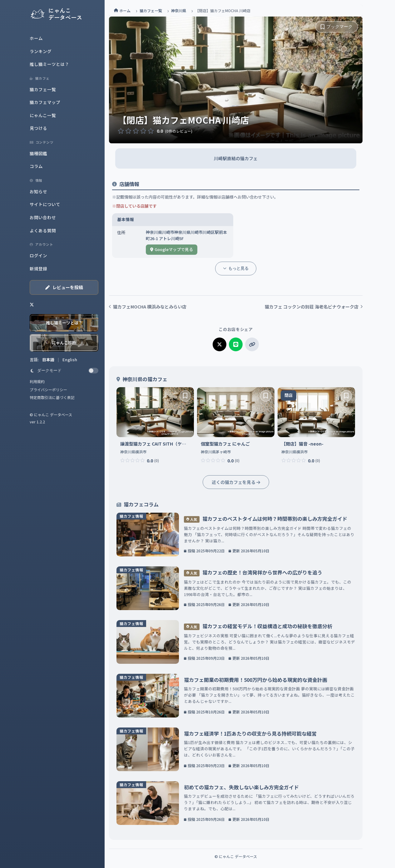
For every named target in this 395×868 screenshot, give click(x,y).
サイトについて (45, 204)
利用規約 (37, 381)
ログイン (38, 255)
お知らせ (38, 191)
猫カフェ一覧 (43, 89)
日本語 (49, 360)
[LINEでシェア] (236, 344)
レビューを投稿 (64, 287)
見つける (38, 128)
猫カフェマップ (45, 102)
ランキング (41, 51)
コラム (36, 166)
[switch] (64, 371)
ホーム (36, 38)
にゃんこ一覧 (43, 115)
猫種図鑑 (38, 153)
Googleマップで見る (172, 249)
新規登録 (38, 269)
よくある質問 (43, 230)
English (70, 360)
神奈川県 (179, 10)
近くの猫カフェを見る (236, 482)
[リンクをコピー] (252, 344)
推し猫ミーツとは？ (49, 64)
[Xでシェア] (220, 344)
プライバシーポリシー (48, 390)
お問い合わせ (43, 217)
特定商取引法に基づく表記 (52, 397)
